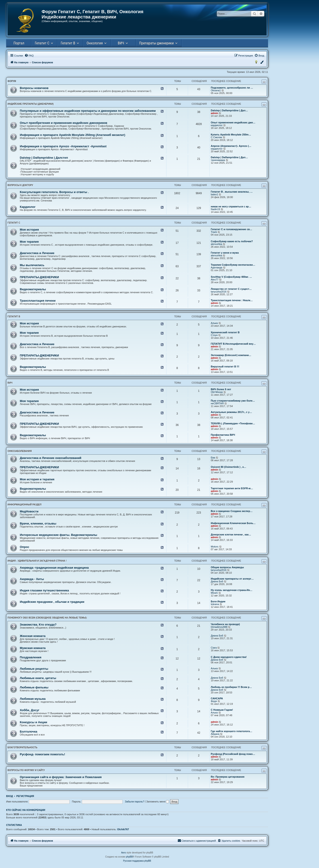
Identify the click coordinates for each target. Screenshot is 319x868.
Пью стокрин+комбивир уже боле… (233, 401)
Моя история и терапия (37, 479)
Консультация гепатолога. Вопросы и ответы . (54, 192)
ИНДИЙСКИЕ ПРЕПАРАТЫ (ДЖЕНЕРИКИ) (31, 104)
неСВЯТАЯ (217, 403)
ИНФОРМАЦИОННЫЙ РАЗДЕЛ (24, 505)
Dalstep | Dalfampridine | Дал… (229, 110)
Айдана (215, 734)
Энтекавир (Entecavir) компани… (231, 355)
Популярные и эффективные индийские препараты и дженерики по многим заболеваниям (88, 111)
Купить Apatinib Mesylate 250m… (231, 135)
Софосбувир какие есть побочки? (232, 241)
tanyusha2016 (219, 292)
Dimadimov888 (219, 627)
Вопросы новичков (34, 88)
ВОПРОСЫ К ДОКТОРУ (20, 185)
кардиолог (217, 125)
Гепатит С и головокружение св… (231, 229)
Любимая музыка (33, 699)
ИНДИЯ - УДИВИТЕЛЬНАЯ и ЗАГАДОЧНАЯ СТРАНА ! (37, 561)
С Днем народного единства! (229, 657)
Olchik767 (123, 829)
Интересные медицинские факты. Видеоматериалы (58, 535)
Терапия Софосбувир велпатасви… (233, 265)
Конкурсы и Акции (33, 722)
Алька (214, 323)
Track (214, 232)
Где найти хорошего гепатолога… (232, 731)
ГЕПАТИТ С (14, 223)
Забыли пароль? (134, 802)
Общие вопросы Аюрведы (227, 567)
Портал (19, 43)
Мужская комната (33, 648)
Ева (213, 458)
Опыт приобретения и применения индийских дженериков (64, 123)
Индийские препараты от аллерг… (232, 579)
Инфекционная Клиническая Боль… (233, 523)
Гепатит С (42, 43)
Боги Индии (218, 601)
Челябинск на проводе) (225, 624)
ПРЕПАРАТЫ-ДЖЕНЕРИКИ (39, 277)
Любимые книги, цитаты (38, 678)
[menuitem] (29, 56)
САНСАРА (217, 698)
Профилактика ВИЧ (223, 435)
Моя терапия (29, 242)
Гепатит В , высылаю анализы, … (232, 192)
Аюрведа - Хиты (32, 579)
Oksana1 (216, 90)
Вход (9, 796)
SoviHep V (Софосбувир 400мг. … (231, 277)
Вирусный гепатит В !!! (225, 367)
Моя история (29, 230)
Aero (124, 853)
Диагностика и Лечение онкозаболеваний (51, 458)
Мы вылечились (32, 265)
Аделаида (217, 267)
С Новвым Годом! (222, 710)
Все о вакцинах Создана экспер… (232, 511)
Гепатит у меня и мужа (225, 253)
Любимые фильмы (34, 687)
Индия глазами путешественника (44, 590)
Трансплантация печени (38, 301)
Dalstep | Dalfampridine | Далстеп (44, 158)
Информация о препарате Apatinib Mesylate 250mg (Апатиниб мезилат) (73, 135)
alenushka (216, 244)
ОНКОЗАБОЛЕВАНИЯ (20, 451)
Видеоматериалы (33, 289)
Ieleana (215, 604)
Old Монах (217, 392)
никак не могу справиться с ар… (231, 206)
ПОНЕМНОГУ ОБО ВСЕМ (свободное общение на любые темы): (47, 618)
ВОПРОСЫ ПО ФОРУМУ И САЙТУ (26, 770)
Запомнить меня (158, 802)
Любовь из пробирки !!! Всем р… (231, 687)
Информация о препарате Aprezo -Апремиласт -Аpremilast (63, 146)
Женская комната (33, 636)
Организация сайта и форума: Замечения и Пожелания (61, 777)
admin (214, 113)
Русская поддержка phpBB (137, 861)
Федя (214, 701)
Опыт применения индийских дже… (233, 122)
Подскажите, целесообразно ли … (232, 88)
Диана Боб (217, 581)
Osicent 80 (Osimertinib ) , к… (229, 467)
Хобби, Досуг (30, 710)
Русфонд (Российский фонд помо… (233, 754)
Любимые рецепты (34, 669)
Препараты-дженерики (156, 43)
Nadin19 (215, 209)
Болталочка (29, 732)
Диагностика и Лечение (37, 253)
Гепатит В (68, 43)
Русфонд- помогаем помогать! (42, 754)
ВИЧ (121, 43)
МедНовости (29, 511)
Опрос (25, 547)
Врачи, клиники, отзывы (38, 523)
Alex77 (215, 280)
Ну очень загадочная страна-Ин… (232, 590)
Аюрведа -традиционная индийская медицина (54, 568)
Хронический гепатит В (225, 332)
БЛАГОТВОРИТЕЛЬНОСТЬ (22, 747)
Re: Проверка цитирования (228, 777)
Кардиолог (28, 207)
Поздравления (31, 657)
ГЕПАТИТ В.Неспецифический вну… (233, 344)
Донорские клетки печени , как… (231, 535)
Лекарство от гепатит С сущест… (231, 289)
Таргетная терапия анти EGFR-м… (232, 488)
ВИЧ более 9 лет (221, 389)
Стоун (214, 335)
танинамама (218, 160)
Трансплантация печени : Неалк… (232, 300)
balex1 (214, 194)
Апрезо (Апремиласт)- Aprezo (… (231, 146)
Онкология (95, 43)
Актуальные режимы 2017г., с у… (231, 412)
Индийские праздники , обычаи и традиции (52, 602)
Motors (215, 547)
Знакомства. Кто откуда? (38, 625)
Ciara (214, 648)
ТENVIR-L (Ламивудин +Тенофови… (233, 423)
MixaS (214, 593)
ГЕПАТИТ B (14, 317)
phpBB (129, 857)
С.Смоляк (216, 137)
